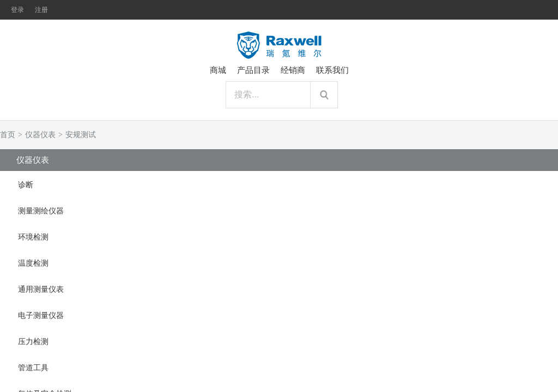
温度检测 (33, 263)
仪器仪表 (40, 135)
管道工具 (33, 368)
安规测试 (81, 135)
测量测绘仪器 (41, 211)
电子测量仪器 (41, 316)
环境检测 (33, 237)
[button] (279, 184)
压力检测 (33, 342)
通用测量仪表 (41, 289)
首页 (8, 135)
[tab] (279, 184)
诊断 (26, 185)
